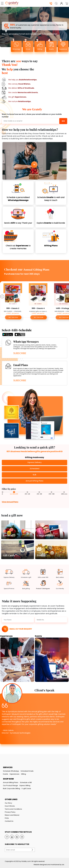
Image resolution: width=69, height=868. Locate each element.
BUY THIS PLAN (13, 317)
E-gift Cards (26, 789)
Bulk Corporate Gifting (12, 789)
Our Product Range (10, 785)
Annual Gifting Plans (11, 782)
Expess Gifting (25, 785)
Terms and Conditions (13, 809)
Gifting (23, 774)
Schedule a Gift (26, 782)
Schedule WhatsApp (11, 771)
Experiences (15, 774)
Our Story (8, 803)
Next (67, 296)
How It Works (10, 806)
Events (6, 774)
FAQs (7, 818)
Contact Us (9, 821)
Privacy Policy (10, 812)
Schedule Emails (27, 771)
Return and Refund (12, 815)
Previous (2, 296)
